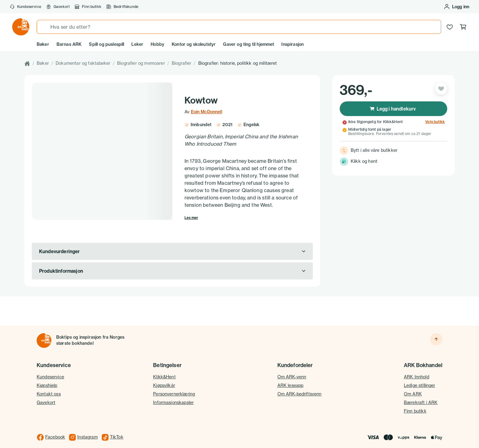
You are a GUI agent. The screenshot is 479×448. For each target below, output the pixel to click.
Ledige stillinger (420, 378)
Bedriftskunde (122, 7)
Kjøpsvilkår (164, 378)
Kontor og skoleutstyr (194, 44)
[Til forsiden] (44, 333)
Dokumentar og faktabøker (83, 63)
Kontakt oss (49, 387)
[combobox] (239, 27)
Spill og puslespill (106, 44)
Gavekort (58, 7)
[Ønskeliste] (450, 27)
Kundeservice (26, 7)
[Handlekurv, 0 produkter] (463, 27)
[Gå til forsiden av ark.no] (21, 27)
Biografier (182, 63)
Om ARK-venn (292, 370)
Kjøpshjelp (47, 378)
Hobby (157, 44)
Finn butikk (88, 7)
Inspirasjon (293, 44)
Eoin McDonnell (207, 112)
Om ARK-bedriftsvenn (300, 387)
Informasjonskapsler (173, 395)
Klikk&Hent (164, 370)
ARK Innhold (417, 370)
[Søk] (44, 27)
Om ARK (413, 387)
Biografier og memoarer (141, 63)
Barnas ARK (69, 44)
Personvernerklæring (174, 387)
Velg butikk (435, 122)
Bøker (43, 44)
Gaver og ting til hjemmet (249, 44)
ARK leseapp (291, 378)
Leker (137, 44)
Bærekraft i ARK (421, 395)
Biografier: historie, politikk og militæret (238, 63)
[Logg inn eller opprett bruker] (456, 7)
